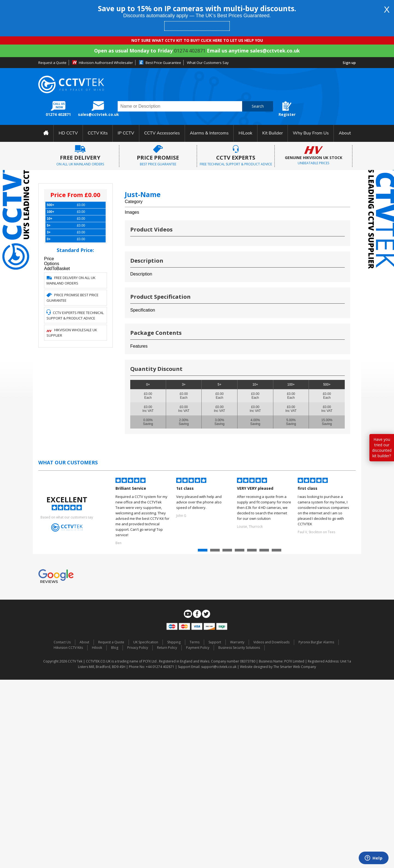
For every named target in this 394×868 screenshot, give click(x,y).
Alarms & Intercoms (209, 133)
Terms (195, 642)
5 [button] (253, 552)
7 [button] (277, 552)
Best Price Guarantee (163, 63)
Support (215, 642)
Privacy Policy (138, 648)
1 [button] (203, 552)
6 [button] (265, 552)
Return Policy (167, 648)
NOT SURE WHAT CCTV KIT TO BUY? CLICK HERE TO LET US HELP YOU (197, 40)
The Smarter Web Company (295, 667)
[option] (143, 512)
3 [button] (228, 552)
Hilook (97, 648)
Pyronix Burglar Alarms (316, 642)
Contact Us (62, 642)
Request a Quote (52, 63)
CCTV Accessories (162, 133)
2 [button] (216, 552)
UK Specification (146, 642)
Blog (115, 648)
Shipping (174, 642)
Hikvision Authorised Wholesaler (106, 63)
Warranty (237, 642)
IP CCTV (126, 133)
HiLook (245, 133)
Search (258, 106)
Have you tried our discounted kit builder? (382, 448)
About (345, 133)
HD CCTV (68, 133)
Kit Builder (273, 133)
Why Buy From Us (311, 133)
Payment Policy (198, 648)
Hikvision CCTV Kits (68, 648)
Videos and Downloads (271, 642)
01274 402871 (190, 51)
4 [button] (240, 552)
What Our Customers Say (208, 63)
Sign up (349, 63)
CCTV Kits (98, 133)
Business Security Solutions (239, 648)
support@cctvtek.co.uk (219, 667)
